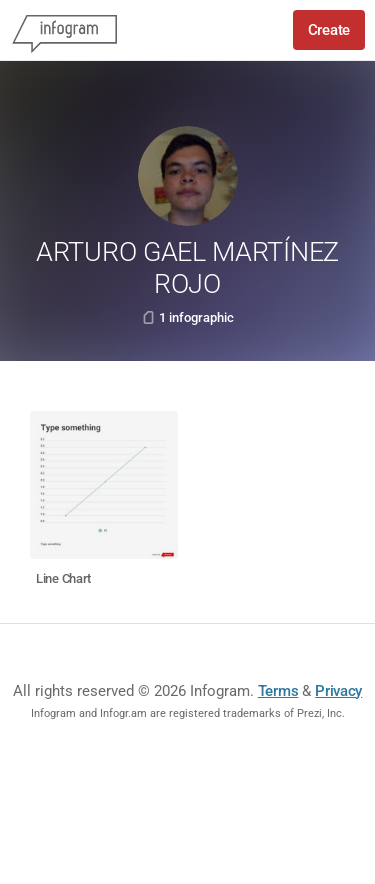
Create (329, 30)
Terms (278, 691)
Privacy (338, 691)
